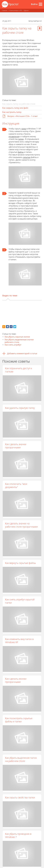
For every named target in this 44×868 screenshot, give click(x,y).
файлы (21, 152)
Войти (34, 4)
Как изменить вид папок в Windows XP (19, 641)
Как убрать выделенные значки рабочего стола (19, 341)
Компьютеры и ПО (16, 10)
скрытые (27, 157)
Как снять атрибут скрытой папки (20, 601)
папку (24, 129)
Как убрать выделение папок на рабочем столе (21, 759)
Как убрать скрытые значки (17, 337)
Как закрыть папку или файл (15, 108)
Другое (26, 10)
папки (21, 139)
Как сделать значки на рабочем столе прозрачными (21, 525)
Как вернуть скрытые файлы (20, 563)
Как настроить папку (12, 112)
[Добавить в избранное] (40, 28)
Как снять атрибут (13, 345)
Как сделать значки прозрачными (16, 446)
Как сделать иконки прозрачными (16, 680)
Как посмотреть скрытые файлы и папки (19, 720)
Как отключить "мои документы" (16, 485)
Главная (5, 10)
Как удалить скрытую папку (20, 408)
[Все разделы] (40, 4)
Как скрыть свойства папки (20, 797)
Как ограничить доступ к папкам (19, 370)
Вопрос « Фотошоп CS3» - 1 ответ (23, 116)
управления (14, 136)
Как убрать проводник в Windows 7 (18, 835)
